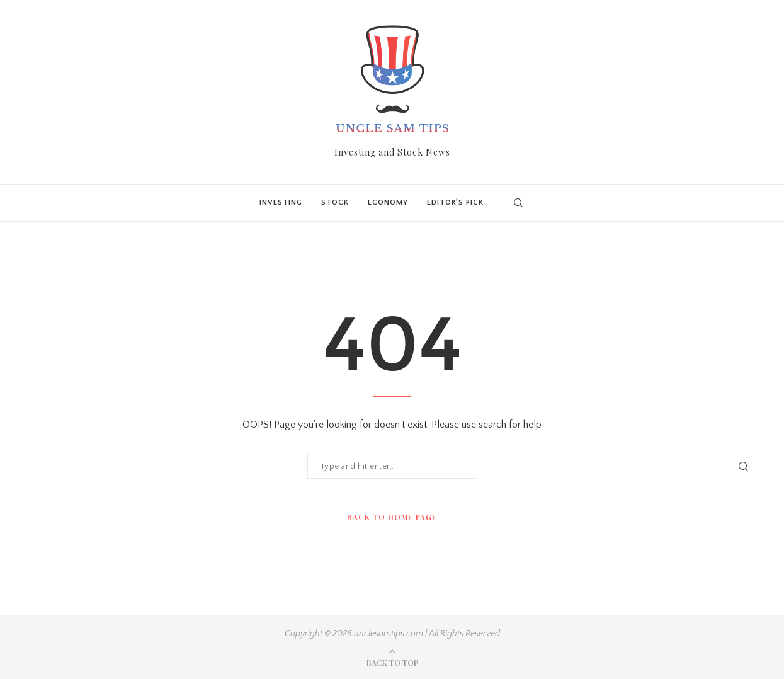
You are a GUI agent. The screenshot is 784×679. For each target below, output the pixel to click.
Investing (281, 203)
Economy (388, 203)
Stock (335, 203)
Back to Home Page (392, 517)
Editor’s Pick (455, 203)
